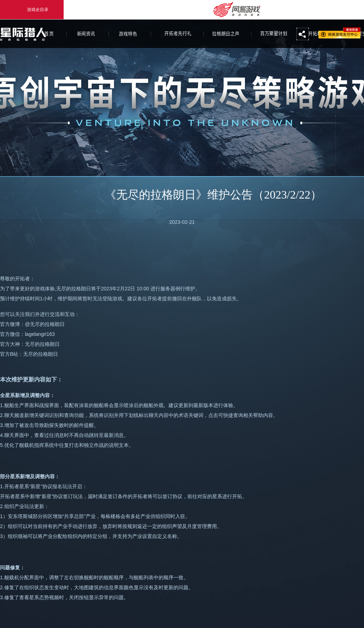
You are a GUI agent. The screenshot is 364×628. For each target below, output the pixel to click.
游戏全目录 (32, 10)
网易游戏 (340, 33)
